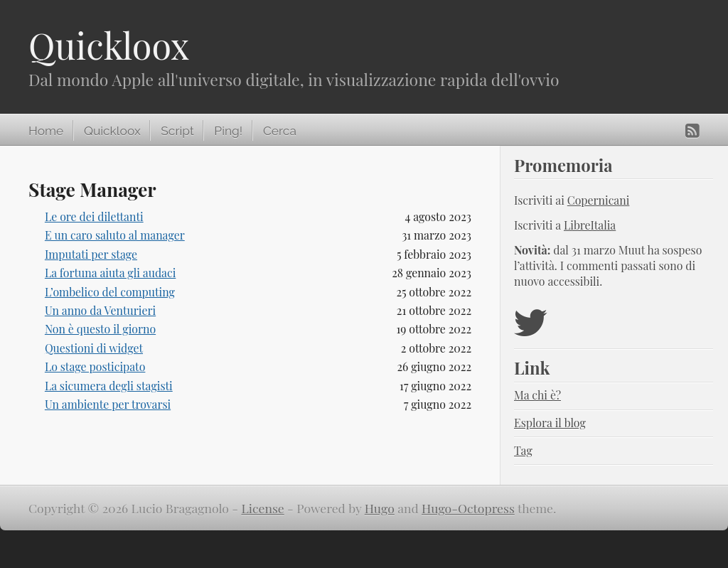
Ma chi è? (537, 395)
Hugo (380, 508)
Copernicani (599, 200)
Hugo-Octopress (468, 508)
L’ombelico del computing (110, 292)
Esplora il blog (550, 423)
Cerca (280, 131)
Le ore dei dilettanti (94, 216)
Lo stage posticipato (95, 366)
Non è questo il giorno (100, 329)
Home (46, 131)
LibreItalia (590, 225)
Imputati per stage (91, 254)
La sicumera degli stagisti (109, 386)
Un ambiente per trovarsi (108, 404)
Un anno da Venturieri (100, 310)
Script (177, 131)
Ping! (228, 131)
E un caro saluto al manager (115, 235)
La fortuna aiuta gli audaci (110, 273)
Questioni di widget (94, 348)
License (263, 508)
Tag (523, 450)
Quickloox (109, 45)
